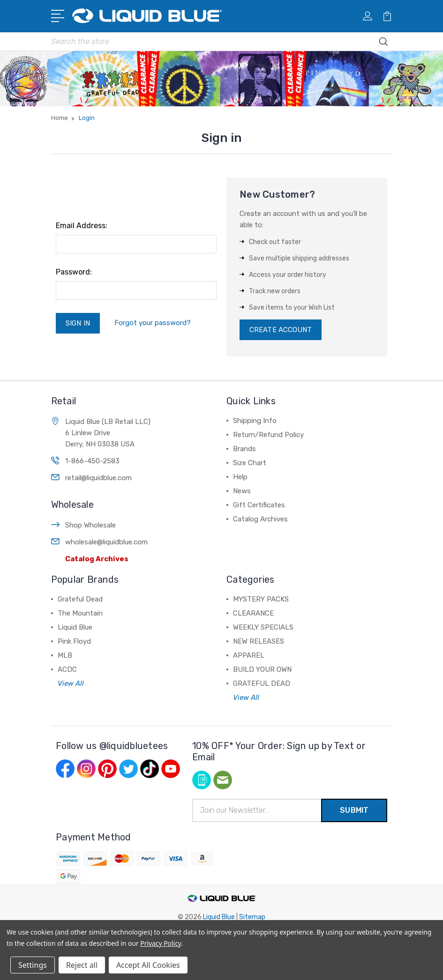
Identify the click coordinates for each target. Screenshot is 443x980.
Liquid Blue (75, 627)
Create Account (281, 330)
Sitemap (252, 917)
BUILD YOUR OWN (262, 669)
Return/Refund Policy (268, 435)
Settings (33, 965)
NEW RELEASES (259, 641)
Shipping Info (255, 421)
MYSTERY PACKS (261, 599)
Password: (74, 272)
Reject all (82, 965)
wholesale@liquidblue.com (106, 542)
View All (71, 683)
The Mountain (80, 613)
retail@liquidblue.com (98, 478)
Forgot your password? (153, 323)
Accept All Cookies (148, 965)
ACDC (67, 669)
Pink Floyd (74, 641)
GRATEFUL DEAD (262, 683)
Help (240, 477)
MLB (65, 655)
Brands (244, 449)
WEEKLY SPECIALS (263, 627)
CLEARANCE (253, 613)
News (242, 491)
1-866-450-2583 (92, 461)
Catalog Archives (97, 559)
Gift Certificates (259, 505)
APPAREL (249, 655)
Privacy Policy (161, 943)
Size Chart (250, 463)
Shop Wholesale (90, 525)
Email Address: (82, 226)
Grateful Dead (80, 599)
